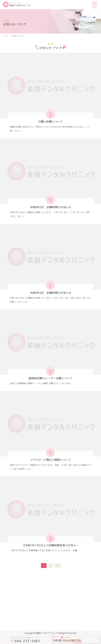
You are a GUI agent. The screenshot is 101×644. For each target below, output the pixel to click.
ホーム (6, 36)
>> (58, 566)
